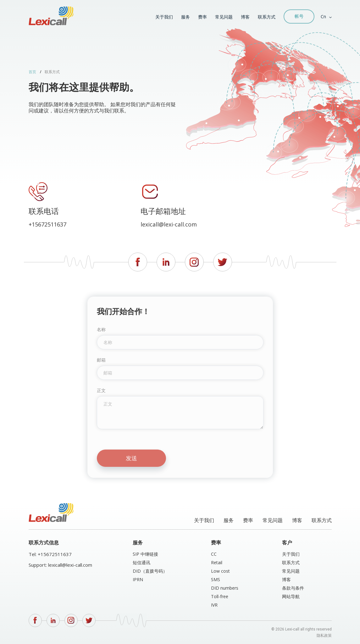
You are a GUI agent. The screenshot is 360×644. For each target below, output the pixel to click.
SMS (216, 579)
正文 (101, 390)
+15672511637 (47, 224)
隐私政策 (324, 636)
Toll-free (220, 596)
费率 (202, 17)
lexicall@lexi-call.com (169, 224)
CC (214, 554)
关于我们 (164, 17)
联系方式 (267, 17)
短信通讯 (141, 562)
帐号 (299, 16)
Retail (217, 562)
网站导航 (291, 596)
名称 (101, 330)
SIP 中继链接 (145, 554)
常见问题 (224, 17)
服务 (186, 17)
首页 (32, 72)
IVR (214, 605)
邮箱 (101, 360)
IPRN (138, 579)
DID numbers (225, 588)
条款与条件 (293, 588)
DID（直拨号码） (150, 571)
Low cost (220, 571)
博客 (245, 17)
